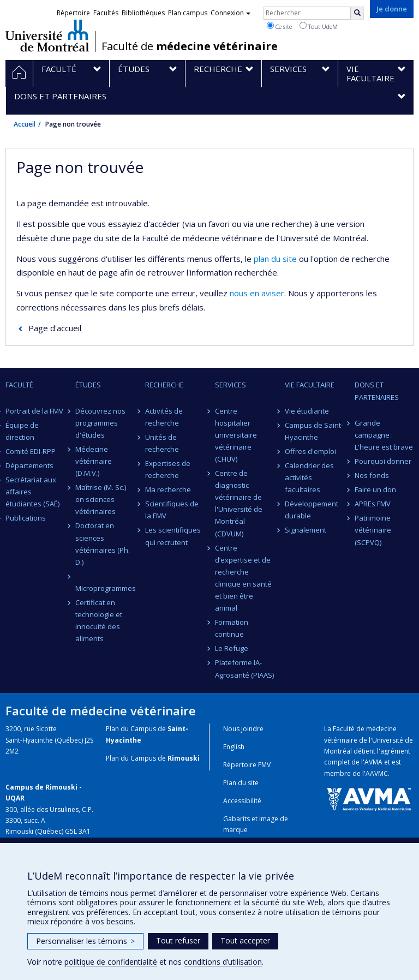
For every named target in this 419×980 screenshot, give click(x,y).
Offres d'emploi (310, 451)
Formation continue (232, 628)
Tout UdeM (319, 26)
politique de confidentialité (111, 962)
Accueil (25, 124)
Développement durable (312, 510)
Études (88, 385)
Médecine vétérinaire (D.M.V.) (94, 461)
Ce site (279, 26)
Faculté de (190, 46)
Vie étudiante (307, 411)
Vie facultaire (310, 385)
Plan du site (241, 783)
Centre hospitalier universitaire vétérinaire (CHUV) (236, 435)
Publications (26, 518)
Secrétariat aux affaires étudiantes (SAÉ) (32, 492)
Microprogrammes (105, 588)
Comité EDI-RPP (31, 451)
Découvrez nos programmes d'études (100, 423)
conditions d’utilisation (223, 962)
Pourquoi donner (383, 461)
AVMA (373, 762)
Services (231, 385)
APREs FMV (373, 504)
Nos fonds (372, 475)
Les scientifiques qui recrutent (173, 536)
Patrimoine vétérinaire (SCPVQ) (373, 530)
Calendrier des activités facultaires (309, 477)
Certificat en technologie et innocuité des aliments (99, 620)
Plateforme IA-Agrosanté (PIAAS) (244, 668)
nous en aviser (257, 293)
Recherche (164, 385)
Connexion (231, 13)
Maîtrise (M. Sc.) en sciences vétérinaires (101, 499)
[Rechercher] (357, 13)
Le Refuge (232, 648)
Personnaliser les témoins (85, 941)
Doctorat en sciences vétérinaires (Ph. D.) (103, 543)
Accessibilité (242, 801)
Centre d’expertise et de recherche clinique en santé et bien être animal (243, 578)
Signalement (306, 530)
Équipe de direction (22, 431)
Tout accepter (245, 940)
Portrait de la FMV (34, 411)
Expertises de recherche (168, 469)
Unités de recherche (162, 443)
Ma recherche (168, 489)
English (234, 747)
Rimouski (184, 758)
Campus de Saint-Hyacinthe (314, 431)
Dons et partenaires (377, 391)
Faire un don (375, 489)
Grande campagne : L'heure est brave (384, 435)
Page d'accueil (55, 328)
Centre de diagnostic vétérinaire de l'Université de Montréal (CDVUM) (239, 503)
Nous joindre (243, 729)
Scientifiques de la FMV (172, 510)
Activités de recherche (164, 417)
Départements (29, 465)
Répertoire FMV (247, 765)
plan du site (275, 259)
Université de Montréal (47, 35)
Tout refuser (178, 940)
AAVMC (377, 773)
